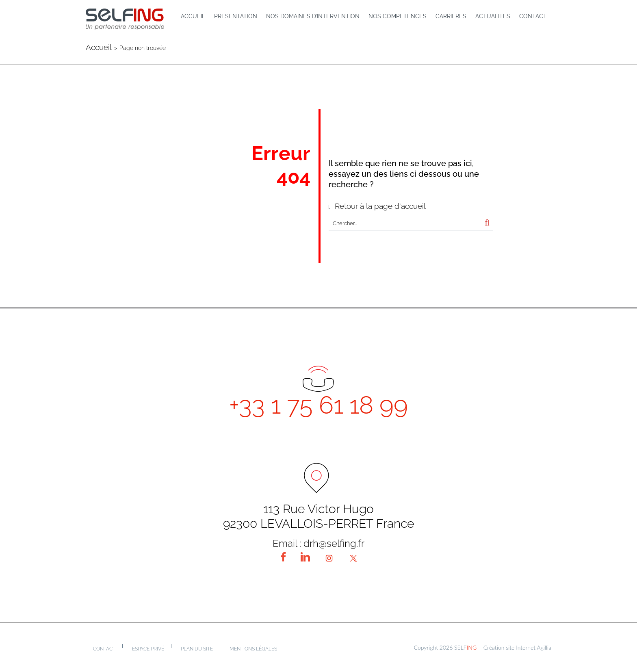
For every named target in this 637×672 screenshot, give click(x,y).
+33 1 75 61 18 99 (318, 405)
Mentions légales (253, 649)
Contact (104, 649)
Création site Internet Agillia (517, 647)
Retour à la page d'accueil (380, 206)
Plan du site (197, 649)
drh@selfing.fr (334, 543)
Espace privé (148, 649)
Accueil (99, 47)
